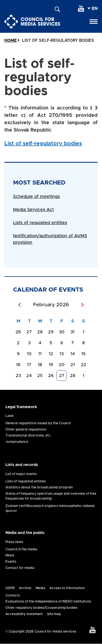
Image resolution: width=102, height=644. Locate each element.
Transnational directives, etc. (28, 435)
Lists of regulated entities (40, 223)
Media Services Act (33, 210)
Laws (10, 416)
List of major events (21, 474)
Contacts (13, 595)
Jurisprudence (17, 442)
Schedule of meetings (36, 197)
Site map (54, 614)
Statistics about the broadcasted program (39, 487)
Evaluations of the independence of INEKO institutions (48, 601)
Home (10, 41)
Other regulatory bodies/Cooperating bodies (41, 608)
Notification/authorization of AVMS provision (50, 239)
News (10, 555)
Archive (25, 588)
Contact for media (20, 568)
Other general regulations (26, 429)
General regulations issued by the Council (38, 423)
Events (11, 562)
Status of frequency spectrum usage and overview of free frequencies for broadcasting (51, 496)
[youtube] (81, 8)
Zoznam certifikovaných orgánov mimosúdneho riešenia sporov (50, 508)
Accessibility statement (24, 614)
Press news (14, 542)
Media (40, 588)
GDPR (10, 588)
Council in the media (21, 549)
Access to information (67, 588)
